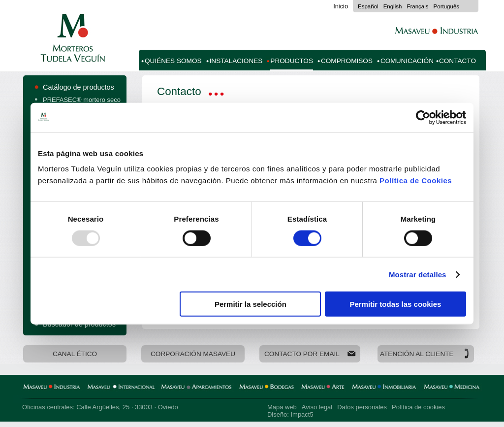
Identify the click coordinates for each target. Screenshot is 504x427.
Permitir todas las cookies (395, 304)
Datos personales (362, 407)
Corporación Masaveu (193, 354)
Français (417, 6)
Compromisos (347, 61)
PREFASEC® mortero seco (82, 100)
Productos (292, 61)
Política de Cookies (416, 181)
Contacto (457, 61)
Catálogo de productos (79, 87)
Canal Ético (75, 354)
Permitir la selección (251, 304)
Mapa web (282, 407)
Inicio (341, 6)
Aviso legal (317, 407)
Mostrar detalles (418, 274)
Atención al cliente (417, 354)
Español (368, 6)
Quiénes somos (173, 61)
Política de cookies (418, 407)
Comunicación (407, 61)
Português (447, 6)
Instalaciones (236, 61)
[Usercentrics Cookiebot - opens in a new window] (423, 117)
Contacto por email (302, 354)
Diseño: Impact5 (290, 414)
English (393, 6)
